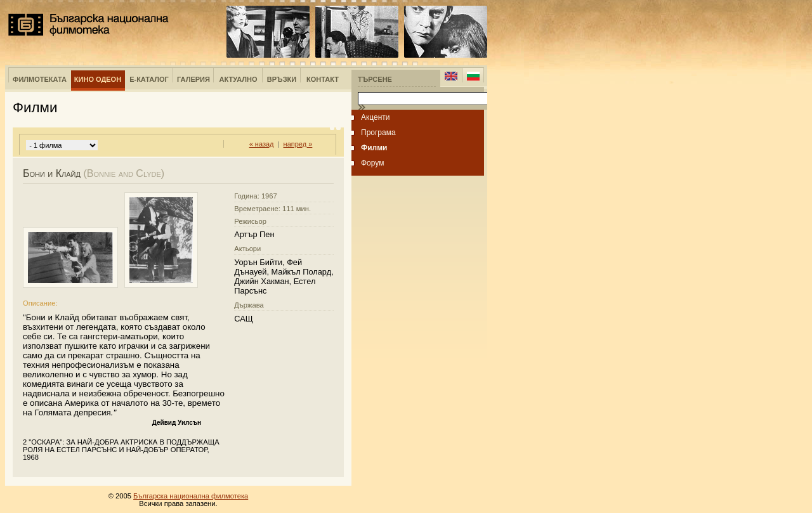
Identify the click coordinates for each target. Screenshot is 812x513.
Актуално (239, 79)
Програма (378, 133)
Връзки (282, 79)
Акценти (376, 117)
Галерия (193, 79)
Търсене (375, 79)
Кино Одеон (98, 79)
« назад (262, 144)
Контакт (323, 79)
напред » (298, 144)
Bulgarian (473, 76)
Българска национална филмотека (88, 25)
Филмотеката (40, 79)
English (451, 76)
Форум (372, 163)
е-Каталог (149, 79)
